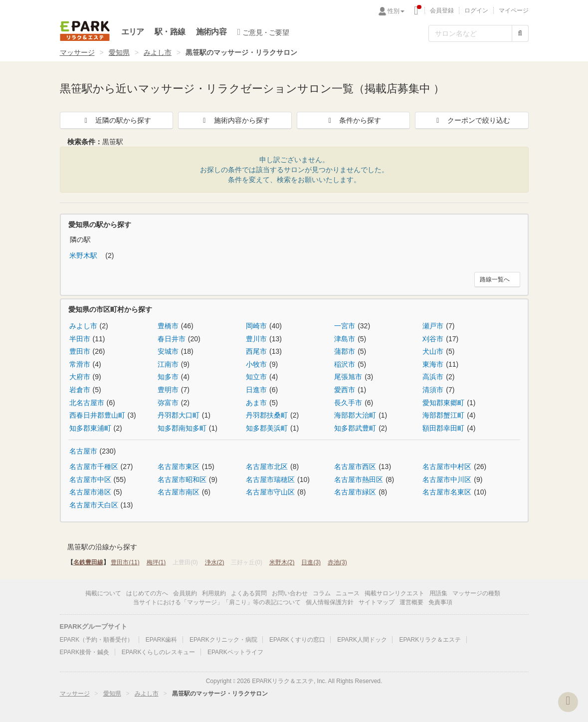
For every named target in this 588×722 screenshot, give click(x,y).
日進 (311, 562)
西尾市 (256, 351)
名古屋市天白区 (94, 505)
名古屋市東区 (179, 467)
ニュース (348, 593)
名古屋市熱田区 (359, 480)
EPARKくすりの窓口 (297, 640)
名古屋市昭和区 (182, 480)
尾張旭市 (348, 377)
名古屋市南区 (179, 492)
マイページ (514, 10)
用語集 (438, 593)
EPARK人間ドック (362, 640)
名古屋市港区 (90, 492)
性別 (396, 11)
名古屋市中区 (90, 480)
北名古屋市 (87, 403)
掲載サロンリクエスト (394, 593)
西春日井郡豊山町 (97, 415)
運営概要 (411, 602)
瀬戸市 (433, 326)
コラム (322, 593)
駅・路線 (170, 32)
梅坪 (156, 562)
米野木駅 (84, 255)
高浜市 (433, 377)
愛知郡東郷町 (443, 403)
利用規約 (214, 593)
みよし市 (158, 52)
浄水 (215, 562)
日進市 (256, 390)
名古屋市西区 (355, 467)
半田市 (80, 339)
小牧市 (256, 364)
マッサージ (77, 52)
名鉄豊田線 (88, 562)
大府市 (80, 377)
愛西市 (345, 390)
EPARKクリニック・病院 (223, 640)
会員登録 (442, 10)
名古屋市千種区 (94, 467)
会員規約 (185, 593)
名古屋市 (83, 451)
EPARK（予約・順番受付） (97, 640)
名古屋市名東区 (447, 492)
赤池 (337, 562)
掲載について (103, 593)
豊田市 (80, 351)
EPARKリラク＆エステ (85, 31)
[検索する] (520, 33)
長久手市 (348, 403)
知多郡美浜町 (267, 428)
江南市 (168, 364)
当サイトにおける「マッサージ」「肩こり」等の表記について (217, 602)
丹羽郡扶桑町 (267, 415)
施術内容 (211, 32)
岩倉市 (80, 390)
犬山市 (433, 351)
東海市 (433, 364)
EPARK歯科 (162, 640)
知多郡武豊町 (355, 428)
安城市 (168, 351)
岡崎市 (256, 326)
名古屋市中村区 (447, 467)
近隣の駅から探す (116, 120)
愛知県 (119, 52)
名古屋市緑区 (355, 492)
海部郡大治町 (355, 415)
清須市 (433, 390)
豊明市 (168, 390)
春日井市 (172, 339)
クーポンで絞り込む (472, 120)
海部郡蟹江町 (443, 415)
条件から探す (353, 120)
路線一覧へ (495, 279)
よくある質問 (249, 593)
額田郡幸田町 (443, 428)
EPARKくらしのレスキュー (159, 652)
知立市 (256, 377)
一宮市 (345, 326)
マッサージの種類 (476, 593)
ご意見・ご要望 (263, 32)
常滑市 (80, 364)
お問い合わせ (290, 593)
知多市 (168, 377)
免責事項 (440, 602)
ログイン (476, 10)
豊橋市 (168, 326)
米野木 (282, 562)
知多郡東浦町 (90, 428)
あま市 (256, 403)
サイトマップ (377, 602)
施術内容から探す (235, 120)
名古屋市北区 (267, 467)
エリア (133, 32)
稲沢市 (345, 364)
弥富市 (168, 403)
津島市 (345, 339)
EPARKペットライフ (235, 652)
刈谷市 (433, 339)
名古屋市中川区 (447, 480)
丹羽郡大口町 (179, 415)
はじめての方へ (147, 593)
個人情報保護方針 (330, 602)
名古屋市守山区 (270, 492)
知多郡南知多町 (182, 428)
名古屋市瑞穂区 (270, 480)
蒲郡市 (345, 351)
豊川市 (256, 339)
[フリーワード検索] (470, 33)
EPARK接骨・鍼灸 (85, 652)
